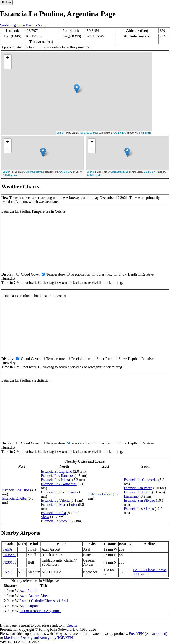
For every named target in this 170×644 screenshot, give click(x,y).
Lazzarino (131, 496)
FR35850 (9, 555)
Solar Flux (104, 274)
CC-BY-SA (119, 133)
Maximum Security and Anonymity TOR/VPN (38, 638)
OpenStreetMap (89, 133)
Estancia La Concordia (141, 480)
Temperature (56, 274)
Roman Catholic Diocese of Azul (44, 601)
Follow (6, 2)
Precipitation (81, 274)
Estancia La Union (138, 492)
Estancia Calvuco (54, 521)
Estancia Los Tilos (16, 490)
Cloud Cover (30, 274)
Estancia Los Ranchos (57, 476)
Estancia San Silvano (139, 500)
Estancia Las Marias (139, 509)
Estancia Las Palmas (56, 480)
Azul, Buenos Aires (34, 596)
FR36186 (9, 562)
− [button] (8, 65)
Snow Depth (128, 274)
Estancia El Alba (14, 498)
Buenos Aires (36, 25)
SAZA (7, 549)
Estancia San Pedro (138, 488)
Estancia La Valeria (55, 500)
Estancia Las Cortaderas (59, 484)
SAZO (7, 572)
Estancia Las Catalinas (58, 492)
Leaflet (60, 133)
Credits (72, 625)
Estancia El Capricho (57, 471)
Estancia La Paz (100, 494)
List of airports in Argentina (40, 611)
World (5, 25)
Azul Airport (29, 606)
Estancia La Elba (53, 513)
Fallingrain (145, 133)
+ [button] (8, 58)
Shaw (45, 517)
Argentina (18, 25)
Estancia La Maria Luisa (59, 505)
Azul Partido (29, 591)
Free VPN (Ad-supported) (148, 634)
